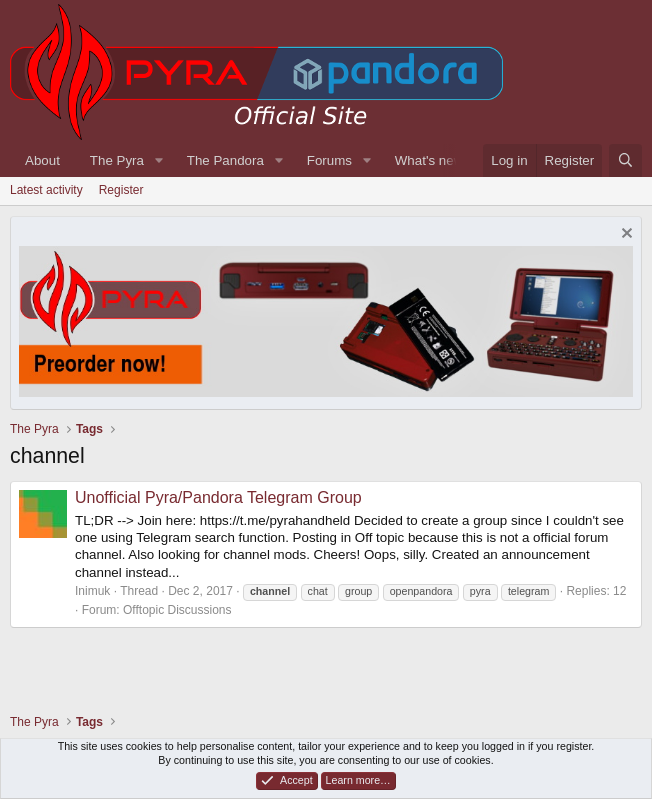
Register (121, 190)
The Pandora (225, 160)
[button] (159, 160)
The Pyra (117, 160)
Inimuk (92, 591)
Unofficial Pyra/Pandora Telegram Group (218, 497)
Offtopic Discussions (177, 610)
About (42, 160)
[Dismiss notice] (624, 235)
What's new (429, 160)
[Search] (625, 160)
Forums (329, 160)
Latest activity (46, 190)
